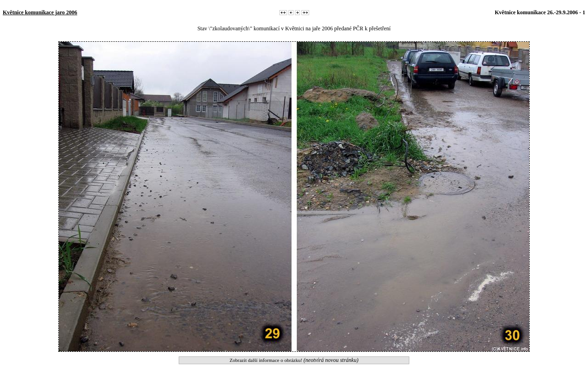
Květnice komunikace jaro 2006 (40, 12)
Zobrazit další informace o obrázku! (294, 360)
